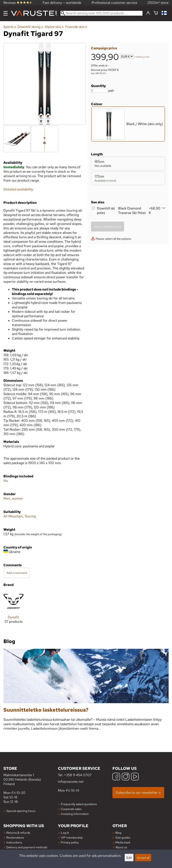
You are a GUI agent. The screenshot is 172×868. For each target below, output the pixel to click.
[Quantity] (99, 90)
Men (7, 498)
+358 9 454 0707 (78, 775)
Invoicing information (75, 814)
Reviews (18, 3)
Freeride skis (76, 27)
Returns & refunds (18, 833)
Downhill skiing (30, 27)
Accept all (143, 858)
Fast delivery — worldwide (62, 3)
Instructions (14, 842)
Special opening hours (21, 811)
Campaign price (104, 48)
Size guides (123, 837)
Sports (10, 27)
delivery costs (143, 57)
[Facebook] (116, 777)
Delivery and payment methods (27, 847)
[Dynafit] (13, 611)
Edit (129, 858)
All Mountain (13, 516)
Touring (30, 516)
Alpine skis (54, 27)
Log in (65, 833)
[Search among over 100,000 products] (101, 13)
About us (121, 847)
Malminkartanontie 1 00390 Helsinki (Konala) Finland (31, 776)
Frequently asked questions (79, 804)
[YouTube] (135, 777)
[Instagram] (126, 777)
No (6, 481)
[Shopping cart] (156, 13)
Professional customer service (114, 3)
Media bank (123, 842)
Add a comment (17, 573)
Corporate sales (71, 809)
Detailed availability (18, 189)
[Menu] (6, 13)
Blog (118, 833)
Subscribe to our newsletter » (138, 793)
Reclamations (15, 837)
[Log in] (148, 13)
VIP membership (72, 837)
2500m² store (158, 3)
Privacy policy (70, 842)
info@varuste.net (71, 782)
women (17, 498)
